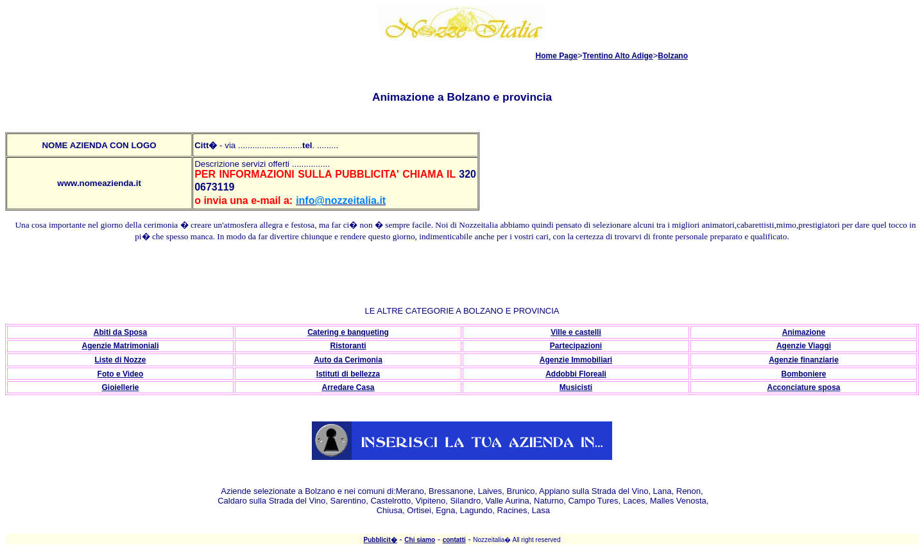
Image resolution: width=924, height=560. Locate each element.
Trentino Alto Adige (618, 56)
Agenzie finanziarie (804, 360)
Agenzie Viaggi (804, 346)
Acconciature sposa (803, 387)
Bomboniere (803, 374)
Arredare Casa (348, 387)
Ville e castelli (576, 332)
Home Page (557, 56)
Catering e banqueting (348, 332)
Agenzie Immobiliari (576, 360)
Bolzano (673, 56)
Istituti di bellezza (348, 374)
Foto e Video (121, 374)
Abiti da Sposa (120, 332)
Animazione (804, 332)
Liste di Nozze (120, 360)
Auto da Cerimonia (348, 360)
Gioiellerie (120, 387)
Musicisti (576, 387)
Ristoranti (348, 346)
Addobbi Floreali (576, 374)
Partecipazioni (576, 346)
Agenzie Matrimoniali (120, 346)
